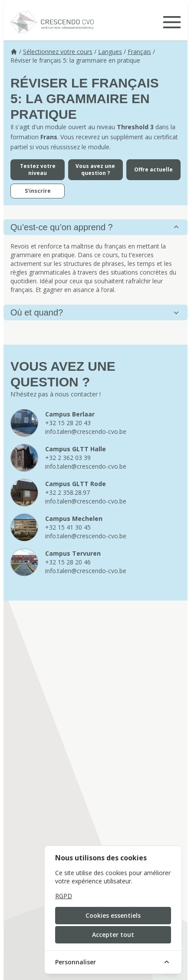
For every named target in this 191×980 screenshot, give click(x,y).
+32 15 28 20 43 (68, 423)
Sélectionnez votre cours (58, 52)
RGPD (64, 896)
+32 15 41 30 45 (68, 527)
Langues (110, 52)
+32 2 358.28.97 (68, 492)
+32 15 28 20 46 (68, 562)
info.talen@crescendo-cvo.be (86, 431)
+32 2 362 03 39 (68, 458)
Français (139, 52)
